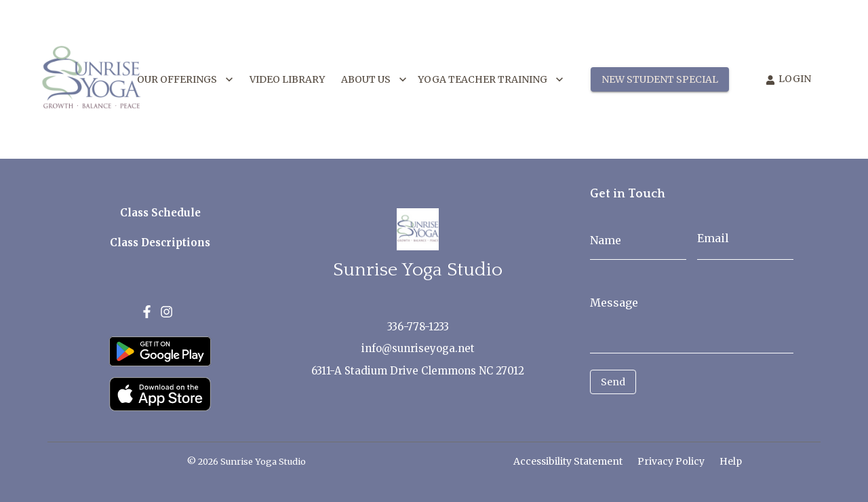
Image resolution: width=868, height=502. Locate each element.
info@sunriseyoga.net (418, 348)
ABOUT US (374, 80)
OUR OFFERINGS (185, 80)
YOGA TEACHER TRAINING (491, 80)
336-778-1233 (418, 327)
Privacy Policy (671, 461)
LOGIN (788, 79)
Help (731, 461)
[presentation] (651, 414)
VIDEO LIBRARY (287, 80)
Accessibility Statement (568, 461)
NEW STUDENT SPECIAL (660, 80)
